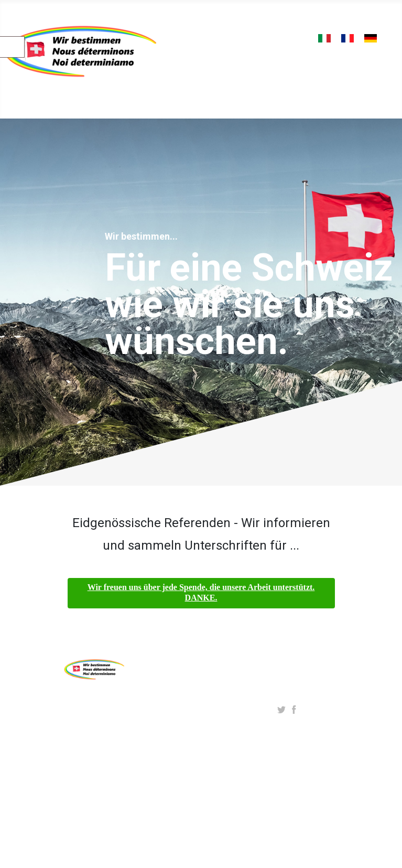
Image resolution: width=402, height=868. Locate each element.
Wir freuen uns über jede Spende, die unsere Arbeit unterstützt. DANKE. (201, 592)
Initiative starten (164, 717)
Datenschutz (158, 752)
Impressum (156, 735)
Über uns (151, 699)
